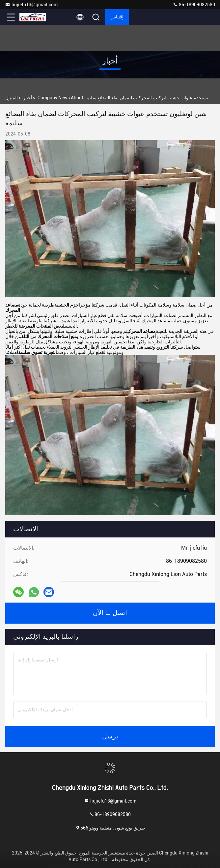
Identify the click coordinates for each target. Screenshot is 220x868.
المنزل (12, 98)
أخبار (28, 98)
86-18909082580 (194, 5)
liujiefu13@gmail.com (31, 5)
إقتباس (117, 17)
